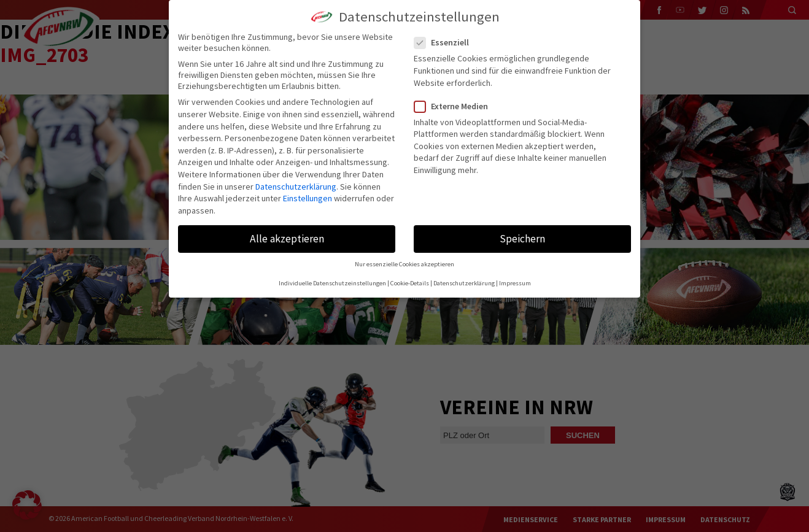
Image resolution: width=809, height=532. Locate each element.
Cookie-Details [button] (410, 283)
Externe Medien (456, 106)
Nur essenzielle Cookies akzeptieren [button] (404, 264)
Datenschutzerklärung (296, 187)
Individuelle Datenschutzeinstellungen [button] (332, 283)
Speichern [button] (522, 239)
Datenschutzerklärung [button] (464, 283)
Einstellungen (308, 198)
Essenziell (447, 42)
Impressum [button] (515, 283)
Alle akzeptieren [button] (287, 239)
